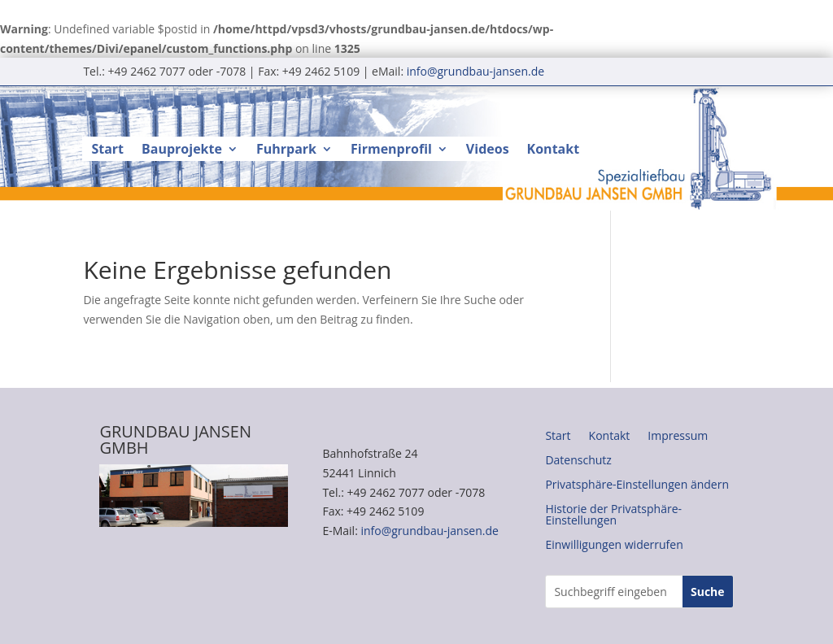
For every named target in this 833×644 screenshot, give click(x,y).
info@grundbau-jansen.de (475, 71)
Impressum (678, 437)
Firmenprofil (391, 150)
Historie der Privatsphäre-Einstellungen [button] (613, 516)
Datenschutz (578, 461)
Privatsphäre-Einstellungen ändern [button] (637, 485)
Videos (488, 150)
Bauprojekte (182, 150)
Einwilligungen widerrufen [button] (614, 546)
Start (107, 150)
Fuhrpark (286, 150)
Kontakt (554, 150)
